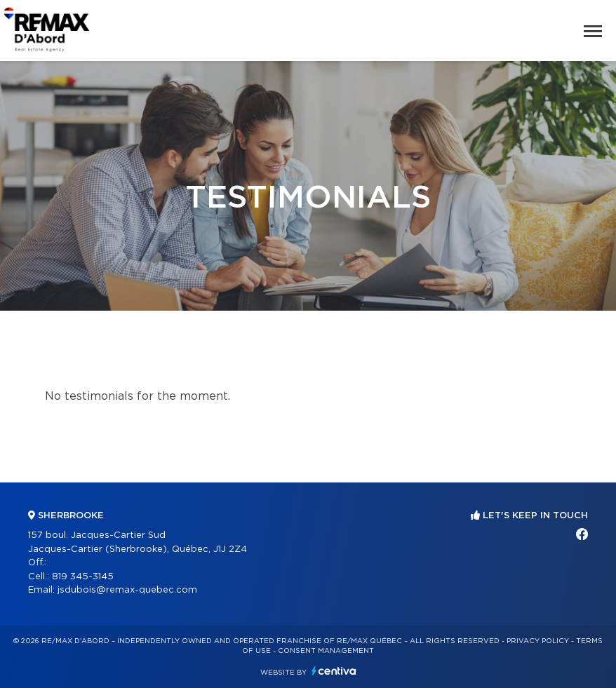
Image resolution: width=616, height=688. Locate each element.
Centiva (334, 671)
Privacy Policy (538, 641)
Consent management (326, 651)
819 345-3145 (83, 577)
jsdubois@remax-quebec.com (127, 590)
